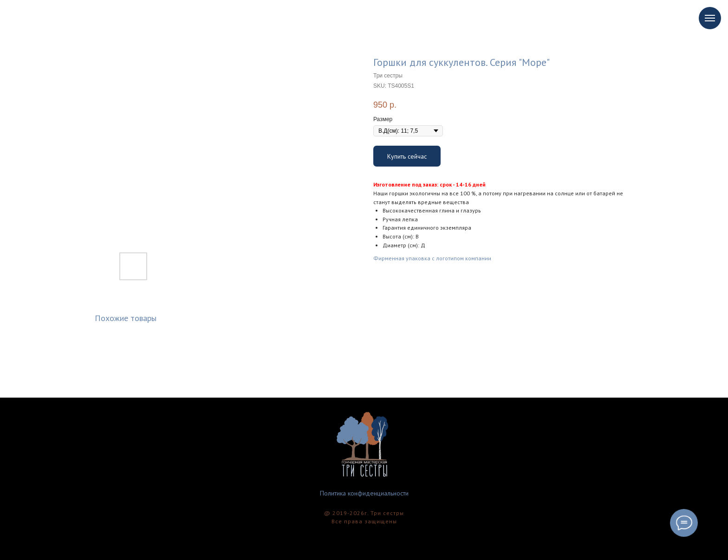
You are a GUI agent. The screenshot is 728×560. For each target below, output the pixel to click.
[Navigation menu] (710, 18)
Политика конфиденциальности (364, 493)
